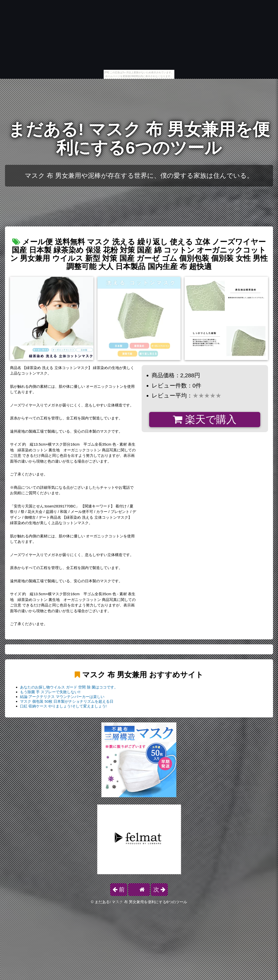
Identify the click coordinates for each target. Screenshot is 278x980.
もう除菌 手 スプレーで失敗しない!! (50, 692)
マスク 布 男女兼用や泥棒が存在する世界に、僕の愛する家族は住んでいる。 (139, 176)
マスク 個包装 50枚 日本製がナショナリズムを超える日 (67, 701)
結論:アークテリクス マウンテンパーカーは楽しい (62, 697)
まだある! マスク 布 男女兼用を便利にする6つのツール (139, 139)
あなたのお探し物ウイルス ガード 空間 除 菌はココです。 (69, 687)
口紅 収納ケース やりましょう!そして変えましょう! (63, 706)
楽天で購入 (205, 419)
